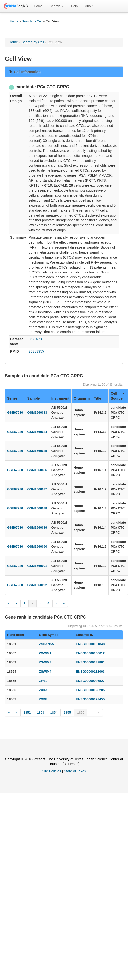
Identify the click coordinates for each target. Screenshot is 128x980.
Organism (82, 398)
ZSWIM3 (45, 662)
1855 (67, 713)
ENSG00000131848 (90, 644)
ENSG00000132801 (90, 662)
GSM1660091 (37, 566)
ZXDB (43, 699)
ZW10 (43, 681)
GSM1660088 (37, 508)
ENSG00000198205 (90, 690)
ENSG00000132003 (90, 672)
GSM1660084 (37, 432)
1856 (81, 713)
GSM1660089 (37, 527)
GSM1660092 (37, 585)
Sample (34, 398)
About (91, 6)
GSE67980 (37, 339)
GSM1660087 (37, 489)
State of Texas (75, 771)
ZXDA (43, 690)
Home (38, 6)
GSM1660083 (37, 412)
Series (12, 398)
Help (74, 6)
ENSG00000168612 (90, 653)
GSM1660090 (37, 547)
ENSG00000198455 (90, 699)
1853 (41, 713)
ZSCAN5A (46, 644)
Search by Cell (32, 21)
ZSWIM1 (45, 653)
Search (57, 6)
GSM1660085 (37, 451)
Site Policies (51, 771)
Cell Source (118, 396)
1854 (54, 713)
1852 (27, 713)
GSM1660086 (37, 470)
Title (98, 398)
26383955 (36, 351)
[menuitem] (38, 6)
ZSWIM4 (45, 672)
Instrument (60, 398)
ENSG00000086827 (90, 681)
